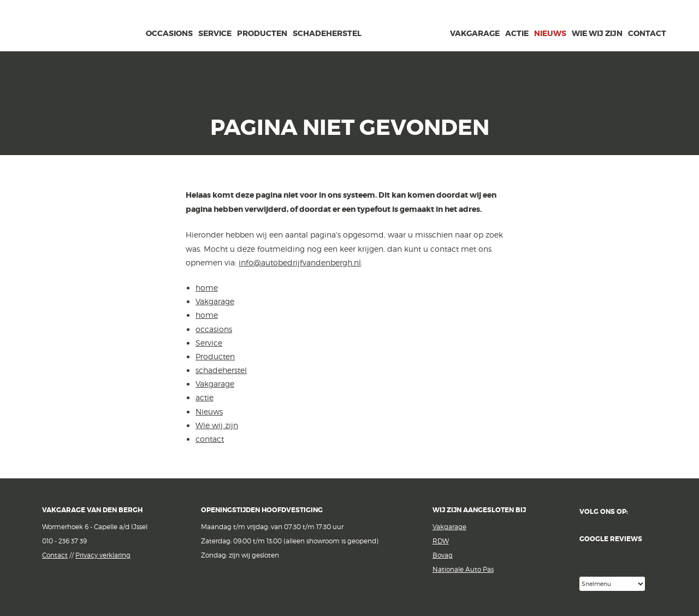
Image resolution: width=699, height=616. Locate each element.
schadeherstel (327, 33)
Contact (55, 555)
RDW (441, 541)
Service (215, 33)
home (135, 32)
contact (647, 33)
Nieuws (550, 33)
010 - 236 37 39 (64, 541)
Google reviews (618, 556)
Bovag (443, 555)
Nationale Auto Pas (463, 569)
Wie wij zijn (597, 33)
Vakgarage (99, 27)
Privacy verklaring (103, 555)
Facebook (644, 512)
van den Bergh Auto (406, 52)
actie (517, 33)
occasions (169, 33)
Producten (262, 33)
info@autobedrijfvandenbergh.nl (300, 262)
